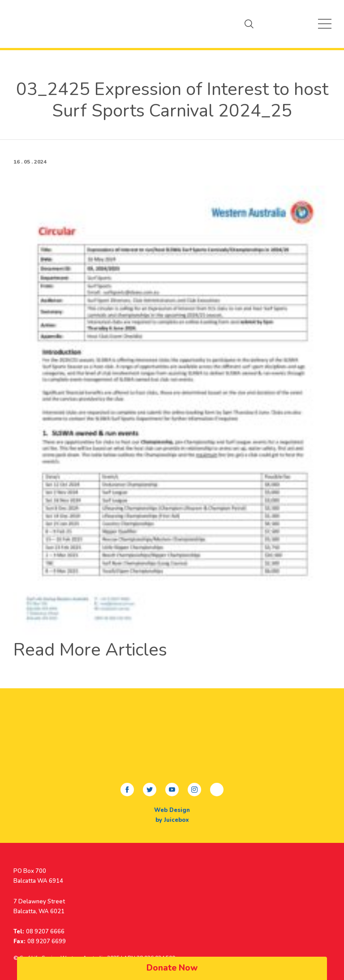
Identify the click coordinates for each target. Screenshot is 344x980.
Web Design (172, 810)
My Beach (29, 24)
